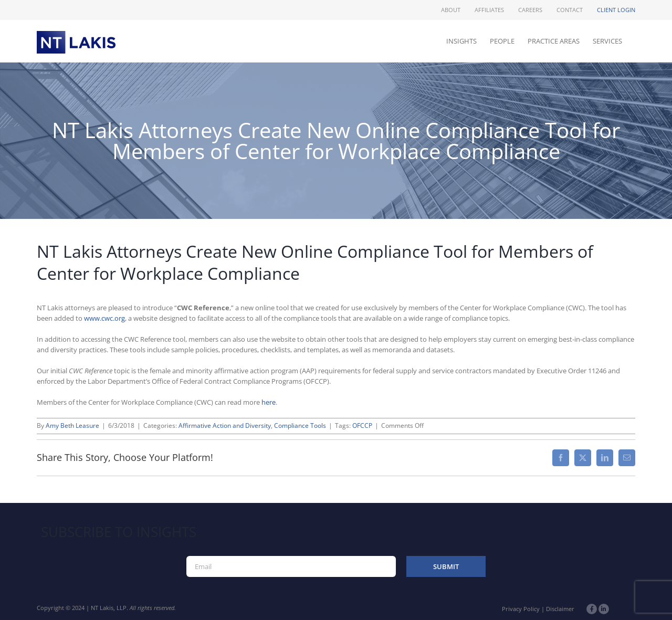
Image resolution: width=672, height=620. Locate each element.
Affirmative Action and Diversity (225, 425)
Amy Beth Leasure (72, 425)
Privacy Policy (521, 609)
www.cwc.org (104, 318)
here (269, 402)
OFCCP (362, 425)
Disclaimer (560, 609)
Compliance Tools (300, 425)
